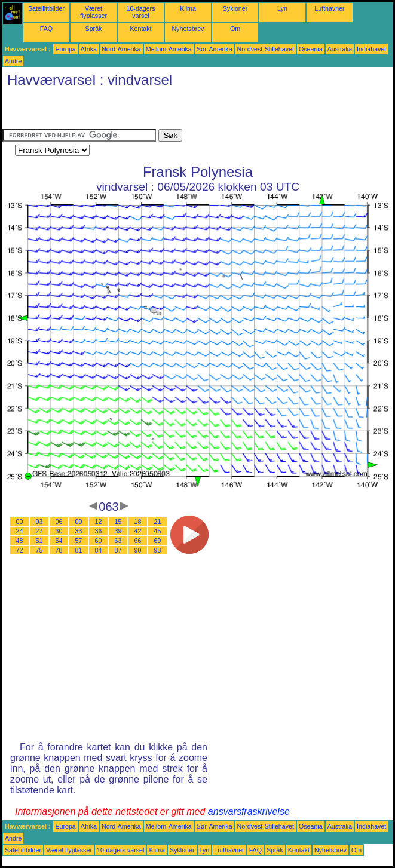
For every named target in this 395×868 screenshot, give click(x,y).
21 (158, 522)
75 (39, 550)
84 (99, 550)
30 (59, 531)
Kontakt (140, 29)
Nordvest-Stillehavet (266, 49)
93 (158, 550)
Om (235, 29)
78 (59, 550)
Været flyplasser (94, 12)
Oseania (311, 49)
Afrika (89, 49)
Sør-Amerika (215, 49)
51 (39, 541)
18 (138, 522)
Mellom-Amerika (169, 49)
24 (20, 531)
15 (118, 522)
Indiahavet (371, 49)
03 (39, 522)
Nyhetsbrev (188, 29)
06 (59, 522)
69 (158, 541)
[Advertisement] (142, 111)
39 (118, 531)
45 (158, 531)
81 (79, 550)
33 (79, 531)
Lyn (282, 8)
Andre (13, 61)
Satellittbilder (46, 8)
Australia (340, 49)
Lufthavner (329, 8)
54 (59, 541)
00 (20, 522)
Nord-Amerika (121, 49)
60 (99, 541)
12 (99, 522)
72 (20, 550)
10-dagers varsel (141, 12)
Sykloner (235, 8)
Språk (94, 29)
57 (79, 541)
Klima (188, 8)
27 (39, 531)
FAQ (46, 29)
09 (79, 522)
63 (118, 541)
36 (99, 531)
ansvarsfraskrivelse (249, 812)
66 (138, 541)
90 (138, 550)
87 (118, 550)
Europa (65, 49)
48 (20, 541)
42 (138, 531)
